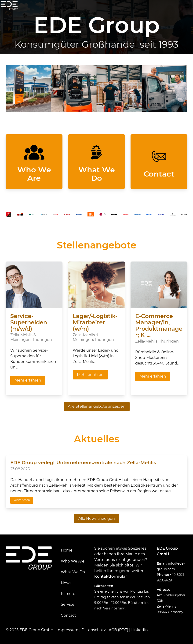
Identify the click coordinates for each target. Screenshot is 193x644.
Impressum (67, 630)
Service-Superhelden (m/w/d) (29, 322)
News (66, 583)
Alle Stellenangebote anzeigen (97, 406)
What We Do (73, 572)
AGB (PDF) (118, 630)
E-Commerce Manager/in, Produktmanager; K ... (159, 326)
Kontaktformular (111, 576)
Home (67, 550)
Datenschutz (94, 630)
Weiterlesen (22, 500)
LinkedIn (140, 630)
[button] (187, 6)
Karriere (68, 594)
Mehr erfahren (28, 380)
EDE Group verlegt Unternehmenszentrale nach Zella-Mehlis (83, 463)
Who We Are (73, 561)
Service (68, 604)
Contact (68, 615)
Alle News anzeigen (97, 518)
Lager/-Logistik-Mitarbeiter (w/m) (95, 322)
